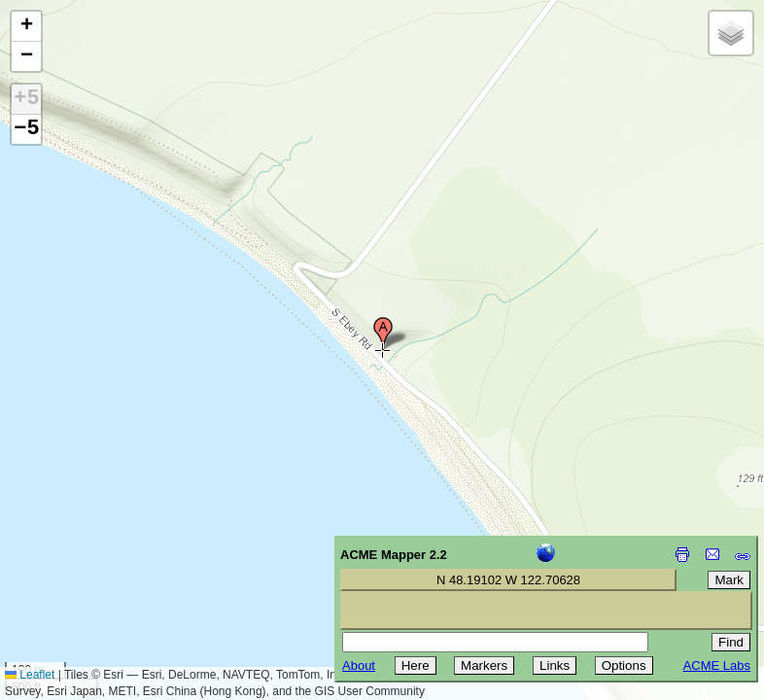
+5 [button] (26, 99)
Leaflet (30, 675)
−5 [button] (26, 129)
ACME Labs (717, 665)
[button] (383, 333)
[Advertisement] (103, 562)
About (359, 665)
